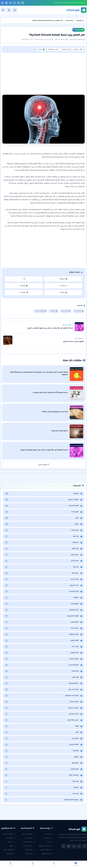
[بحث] (15, 10)
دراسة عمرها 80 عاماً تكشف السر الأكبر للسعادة (50, 393)
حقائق (12, 846)
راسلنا (50, 842)
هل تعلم (11, 842)
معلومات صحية (40, 311)
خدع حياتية (30, 854)
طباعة (41, 49)
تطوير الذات (29, 838)
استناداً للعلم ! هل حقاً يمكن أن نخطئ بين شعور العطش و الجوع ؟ (44, 450)
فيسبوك (63, 279)
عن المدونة (48, 838)
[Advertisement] (43, 71)
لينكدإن (63, 293)
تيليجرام (24, 286)
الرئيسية (49, 834)
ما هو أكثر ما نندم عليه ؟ (59, 431)
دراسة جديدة (78, 30)
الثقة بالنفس (29, 842)
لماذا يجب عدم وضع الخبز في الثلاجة (55, 412)
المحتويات (66, 49)
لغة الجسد (30, 850)
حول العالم (11, 854)
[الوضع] (9, 10)
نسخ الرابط (53, 49)
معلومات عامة (10, 850)
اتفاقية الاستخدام (46, 850)
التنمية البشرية (28, 834)
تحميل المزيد (43, 465)
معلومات (54, 311)
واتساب (63, 286)
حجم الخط (78, 49)
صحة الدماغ (66, 311)
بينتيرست (24, 293)
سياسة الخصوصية (46, 846)
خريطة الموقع (47, 854)
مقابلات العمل (28, 846)
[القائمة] (3, 10)
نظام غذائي (11, 838)
